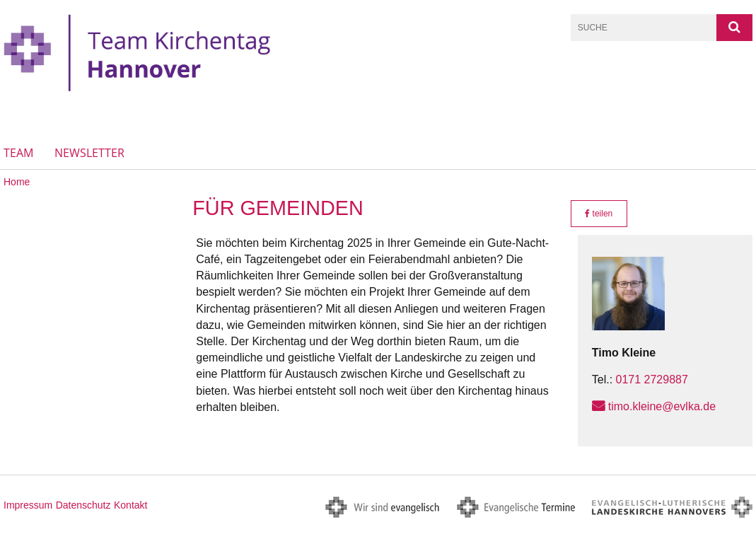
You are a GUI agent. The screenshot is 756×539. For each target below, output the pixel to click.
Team (18, 153)
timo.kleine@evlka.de (662, 406)
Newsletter (89, 153)
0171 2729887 (652, 379)
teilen (599, 214)
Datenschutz (83, 505)
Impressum (28, 505)
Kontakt (130, 505)
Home (17, 182)
